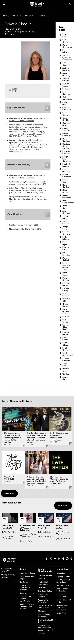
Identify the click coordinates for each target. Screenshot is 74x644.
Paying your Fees (63, 577)
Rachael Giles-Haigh (66, 327)
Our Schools (24, 582)
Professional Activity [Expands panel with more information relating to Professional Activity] (19, 165)
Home (6, 16)
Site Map (41, 633)
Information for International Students (26, 588)
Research (42, 579)
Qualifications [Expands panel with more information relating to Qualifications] (15, 215)
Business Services (45, 576)
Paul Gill (66, 317)
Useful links (63, 569)
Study (23, 569)
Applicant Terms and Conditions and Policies (28, 607)
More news (9, 493)
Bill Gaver (66, 89)
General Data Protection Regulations (62, 608)
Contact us (61, 573)
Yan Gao (66, 374)
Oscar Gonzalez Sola (66, 312)
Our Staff (29, 16)
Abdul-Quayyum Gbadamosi (67, 58)
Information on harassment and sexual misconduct (45, 628)
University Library (27, 593)
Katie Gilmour (43, 16)
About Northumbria (45, 570)
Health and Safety (64, 586)
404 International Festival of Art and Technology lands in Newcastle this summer (12, 438)
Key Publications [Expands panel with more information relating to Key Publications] (16, 108)
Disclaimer (42, 611)
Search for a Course (27, 573)
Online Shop (61, 613)
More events (63, 505)
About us (17, 16)
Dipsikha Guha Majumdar (67, 146)
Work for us (43, 588)
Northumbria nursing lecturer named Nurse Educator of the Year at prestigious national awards (37, 438)
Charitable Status (45, 591)
